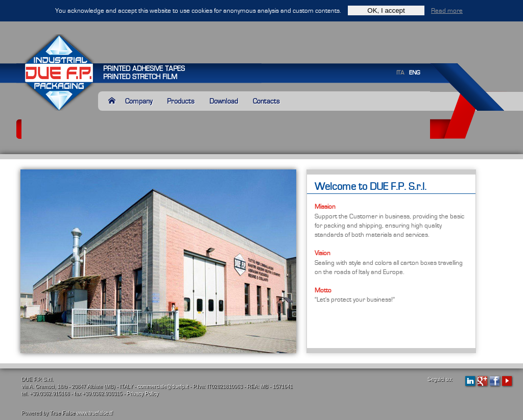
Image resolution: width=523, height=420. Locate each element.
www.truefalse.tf (95, 413)
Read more (447, 11)
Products (181, 101)
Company (139, 101)
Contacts (266, 101)
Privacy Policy (142, 394)
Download (224, 101)
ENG (414, 73)
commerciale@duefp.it (163, 387)
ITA (400, 73)
